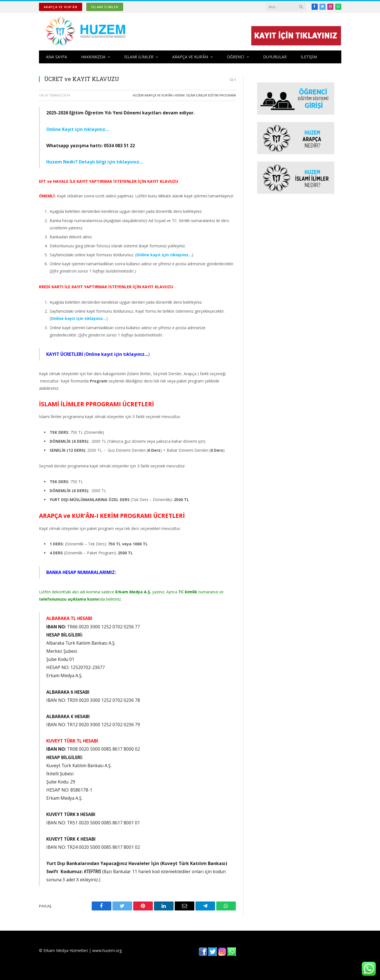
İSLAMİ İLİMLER (105, 7)
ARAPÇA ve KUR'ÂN (61, 7)
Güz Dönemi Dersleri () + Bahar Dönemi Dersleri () (166, 450)
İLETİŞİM (309, 57)
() (117, 354)
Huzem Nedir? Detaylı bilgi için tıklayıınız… (95, 162)
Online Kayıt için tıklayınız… (78, 129)
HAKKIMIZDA (93, 57)
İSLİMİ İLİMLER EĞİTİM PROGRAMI (211, 95)
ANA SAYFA (57, 57)
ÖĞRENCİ (236, 57)
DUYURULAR (275, 57)
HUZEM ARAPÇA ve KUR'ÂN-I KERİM (159, 95)
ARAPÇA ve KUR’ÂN (190, 57)
